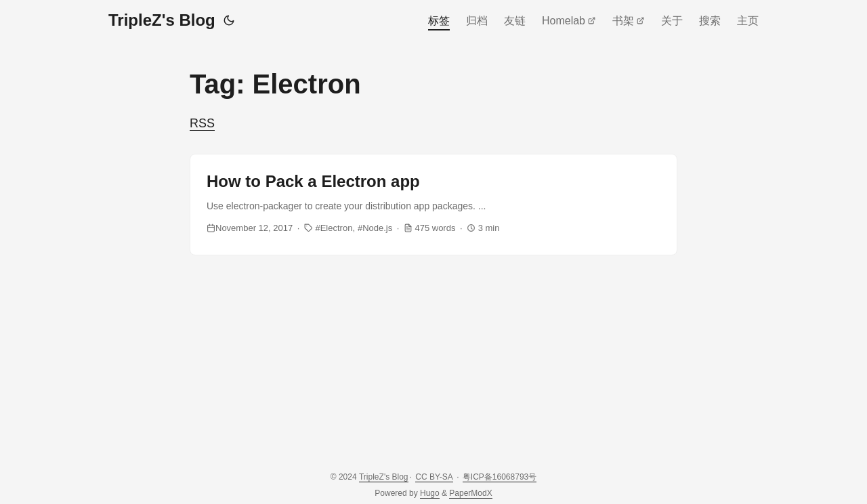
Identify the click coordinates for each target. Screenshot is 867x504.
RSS (202, 123)
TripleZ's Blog (162, 20)
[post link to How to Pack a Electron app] (433, 205)
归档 (477, 21)
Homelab (569, 21)
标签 (439, 21)
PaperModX (470, 493)
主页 (748, 21)
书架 (629, 21)
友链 (515, 21)
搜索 (710, 21)
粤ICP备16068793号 (500, 477)
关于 (672, 21)
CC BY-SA (434, 477)
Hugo (430, 493)
